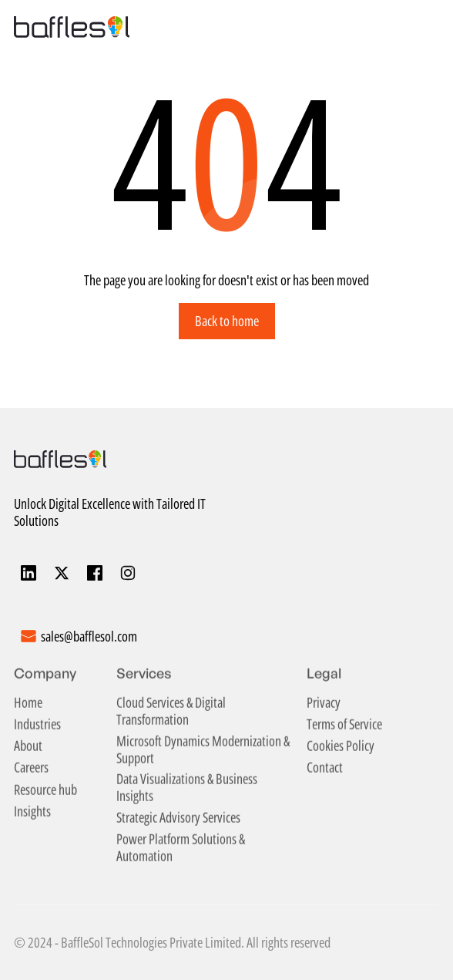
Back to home (227, 321)
